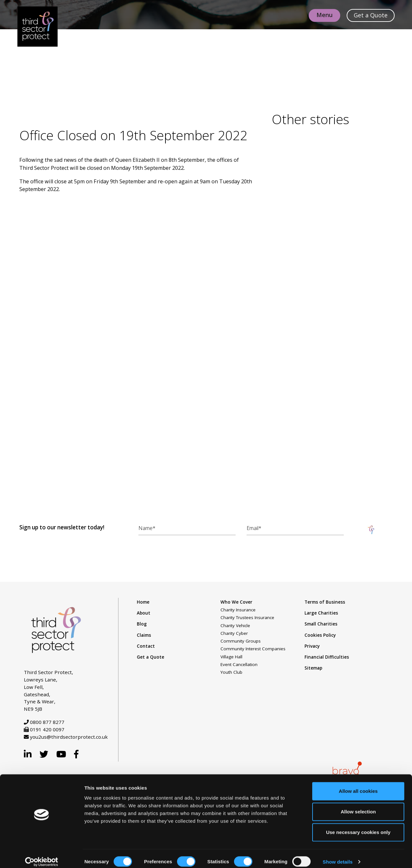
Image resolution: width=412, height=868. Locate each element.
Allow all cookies (358, 785)
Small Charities (321, 625)
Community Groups (241, 642)
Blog (142, 625)
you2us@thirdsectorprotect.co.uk (69, 738)
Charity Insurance (238, 611)
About (144, 614)
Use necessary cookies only (358, 826)
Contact (146, 647)
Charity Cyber (234, 634)
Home (143, 603)
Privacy (312, 647)
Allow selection (358, 805)
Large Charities (321, 614)
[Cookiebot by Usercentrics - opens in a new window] (42, 855)
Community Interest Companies (253, 650)
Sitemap (313, 669)
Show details (338, 855)
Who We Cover (236, 603)
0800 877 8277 (47, 723)
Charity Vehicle (235, 626)
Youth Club (231, 673)
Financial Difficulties (327, 658)
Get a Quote (150, 658)
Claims (144, 636)
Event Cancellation (239, 665)
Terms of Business (325, 603)
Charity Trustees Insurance (247, 619)
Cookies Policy (320, 636)
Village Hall (231, 658)
